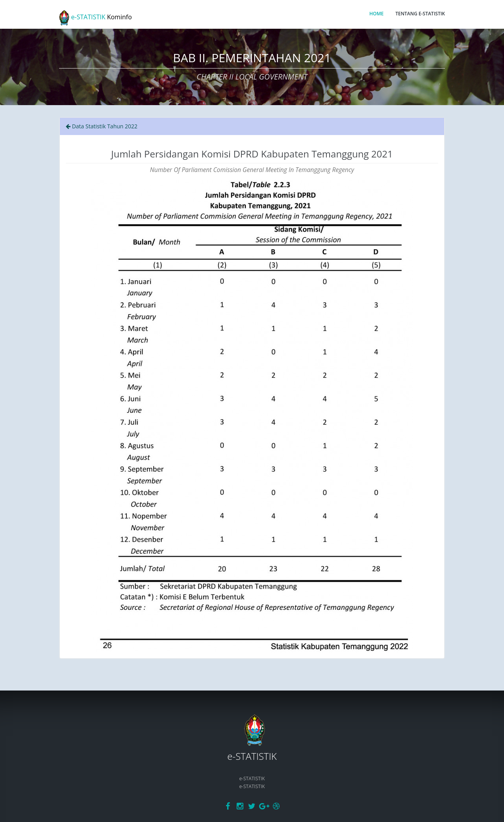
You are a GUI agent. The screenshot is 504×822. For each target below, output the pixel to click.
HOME (376, 14)
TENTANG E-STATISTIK (420, 14)
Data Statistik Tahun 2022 (102, 126)
